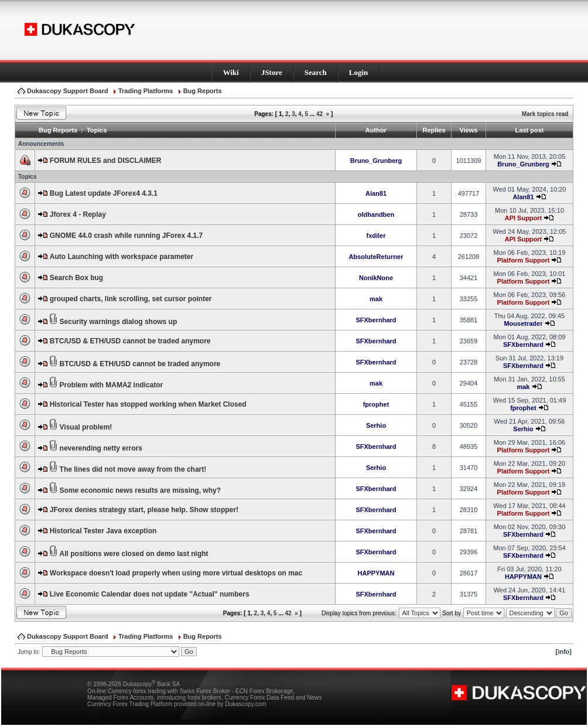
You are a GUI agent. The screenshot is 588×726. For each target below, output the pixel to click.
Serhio (376, 425)
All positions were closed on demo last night (134, 554)
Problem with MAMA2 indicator (112, 385)
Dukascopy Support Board (68, 91)
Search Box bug (76, 278)
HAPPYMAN (376, 573)
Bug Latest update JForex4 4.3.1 (104, 193)
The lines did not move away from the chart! (133, 469)
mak (376, 299)
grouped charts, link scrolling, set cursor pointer (131, 299)
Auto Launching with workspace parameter (122, 257)
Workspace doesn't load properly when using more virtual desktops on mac (176, 573)
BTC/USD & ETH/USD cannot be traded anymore (130, 341)
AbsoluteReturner (376, 257)
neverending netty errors (101, 448)
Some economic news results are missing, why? (140, 490)
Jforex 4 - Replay (78, 214)
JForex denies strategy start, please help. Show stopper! (144, 510)
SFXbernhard (376, 320)
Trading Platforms (146, 91)
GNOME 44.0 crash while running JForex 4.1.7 (126, 236)
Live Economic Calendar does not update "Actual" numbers (150, 594)
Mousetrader (523, 323)
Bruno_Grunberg (376, 161)
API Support (524, 218)
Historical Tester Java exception (103, 531)
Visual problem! (86, 427)
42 (319, 114)
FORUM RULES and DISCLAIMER (106, 161)
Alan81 (376, 193)
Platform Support (524, 260)
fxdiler (376, 236)
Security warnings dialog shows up (119, 322)
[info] (564, 652)
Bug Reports (203, 91)
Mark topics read (545, 114)
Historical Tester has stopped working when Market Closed (148, 404)
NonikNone (376, 278)
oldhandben (376, 214)
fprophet (376, 404)
